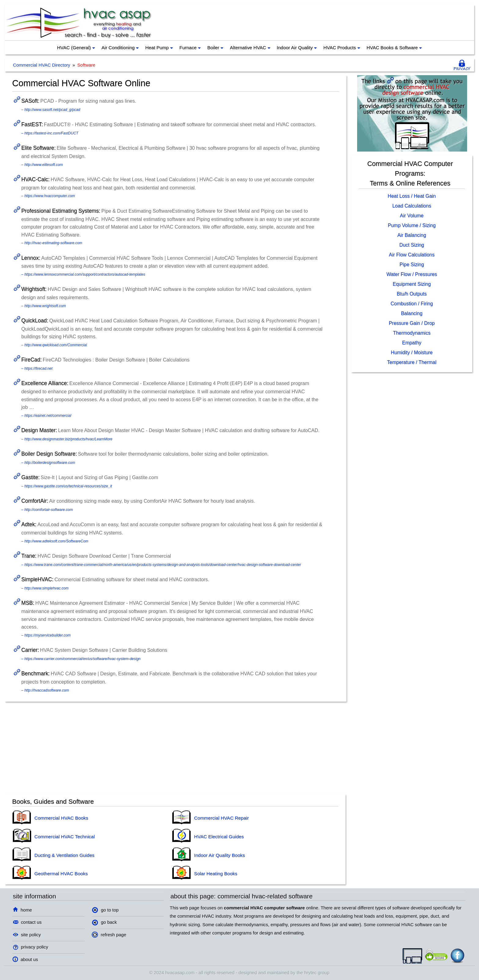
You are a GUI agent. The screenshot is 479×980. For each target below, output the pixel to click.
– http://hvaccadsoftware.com (45, 690)
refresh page (109, 935)
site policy (27, 935)
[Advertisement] (360, 23)
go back (104, 923)
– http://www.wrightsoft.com (44, 306)
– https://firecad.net (37, 369)
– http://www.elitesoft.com (42, 165)
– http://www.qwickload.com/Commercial (54, 345)
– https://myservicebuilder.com (46, 635)
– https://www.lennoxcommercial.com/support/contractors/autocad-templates (83, 274)
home (22, 910)
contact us (27, 922)
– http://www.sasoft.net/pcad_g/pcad (51, 110)
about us (25, 960)
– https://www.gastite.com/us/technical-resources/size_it (67, 486)
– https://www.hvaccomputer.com (48, 196)
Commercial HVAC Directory (41, 65)
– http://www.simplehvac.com (45, 588)
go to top (105, 910)
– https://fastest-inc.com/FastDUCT (50, 133)
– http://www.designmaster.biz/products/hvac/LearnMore (67, 439)
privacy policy (31, 947)
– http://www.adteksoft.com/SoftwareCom (55, 541)
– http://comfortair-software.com (47, 510)
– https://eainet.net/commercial (46, 416)
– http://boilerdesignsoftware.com (48, 463)
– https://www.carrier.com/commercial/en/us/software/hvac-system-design (81, 659)
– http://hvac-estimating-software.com (52, 243)
